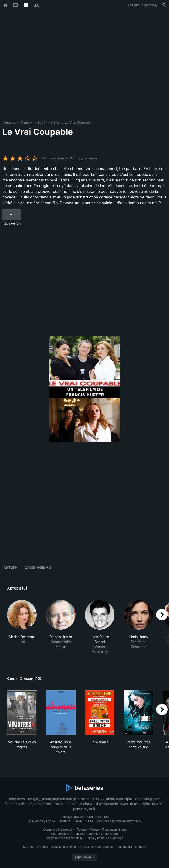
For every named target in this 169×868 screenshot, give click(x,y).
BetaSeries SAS (62, 834)
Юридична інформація (58, 830)
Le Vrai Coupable (78, 122)
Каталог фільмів (97, 817)
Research (111, 834)
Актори (11, 568)
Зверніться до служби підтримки (119, 821)
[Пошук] (165, 5)
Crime (55, 122)
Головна (9, 122)
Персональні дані (114, 830)
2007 (41, 122)
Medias (80, 834)
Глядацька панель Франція (104, 838)
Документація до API (42, 821)
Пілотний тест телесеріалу (64, 838)
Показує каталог (72, 817)
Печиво (82, 830)
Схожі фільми (38, 568)
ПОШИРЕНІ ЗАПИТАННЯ (76, 821)
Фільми (26, 122)
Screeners (95, 834)
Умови (95, 830)
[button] (22, 627)
